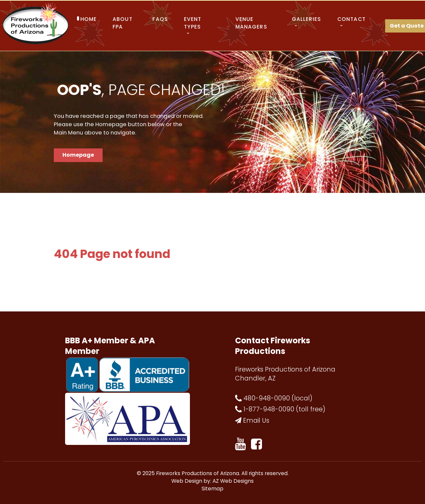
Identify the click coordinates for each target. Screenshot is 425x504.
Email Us (256, 420)
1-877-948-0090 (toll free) (284, 409)
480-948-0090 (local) (278, 398)
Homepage (78, 155)
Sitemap (212, 489)
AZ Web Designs (233, 481)
